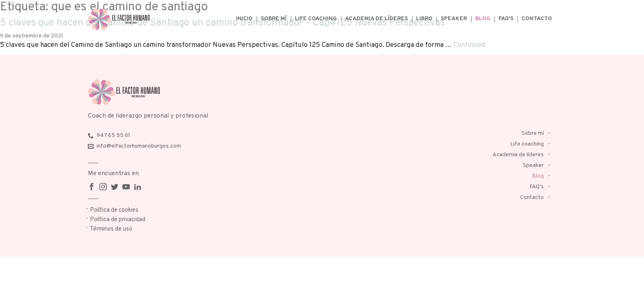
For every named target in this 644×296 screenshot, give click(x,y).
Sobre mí (274, 19)
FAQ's (506, 19)
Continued (469, 45)
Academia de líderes (376, 19)
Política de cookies (114, 210)
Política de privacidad (118, 220)
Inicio (244, 19)
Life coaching (316, 19)
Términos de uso (111, 229)
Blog (483, 19)
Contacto (537, 19)
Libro (424, 19)
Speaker (454, 19)
